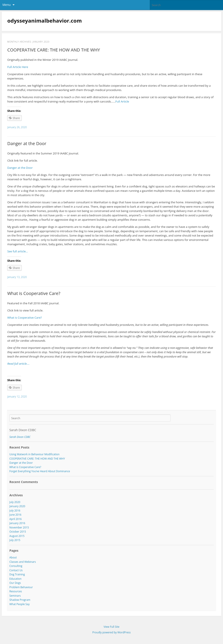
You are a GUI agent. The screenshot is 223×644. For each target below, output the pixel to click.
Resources (16, 591)
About (13, 557)
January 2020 (17, 506)
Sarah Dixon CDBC (23, 430)
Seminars (15, 596)
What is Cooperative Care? (34, 293)
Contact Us (16, 570)
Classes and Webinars (23, 562)
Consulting (16, 566)
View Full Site (112, 627)
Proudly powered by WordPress (111, 632)
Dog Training (17, 574)
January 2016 (17, 523)
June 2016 (15, 515)
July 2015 (15, 540)
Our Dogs (15, 583)
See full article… (18, 251)
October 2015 (18, 532)
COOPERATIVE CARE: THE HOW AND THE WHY (53, 50)
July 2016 (15, 511)
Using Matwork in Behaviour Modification (34, 454)
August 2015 (17, 536)
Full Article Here (18, 67)
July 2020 (15, 502)
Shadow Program (20, 600)
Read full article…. (18, 364)
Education (15, 579)
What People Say (19, 604)
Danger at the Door (27, 143)
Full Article (122, 101)
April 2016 (15, 519)
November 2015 (19, 527)
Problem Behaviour (21, 587)
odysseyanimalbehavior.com (44, 21)
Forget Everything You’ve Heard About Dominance (40, 471)
